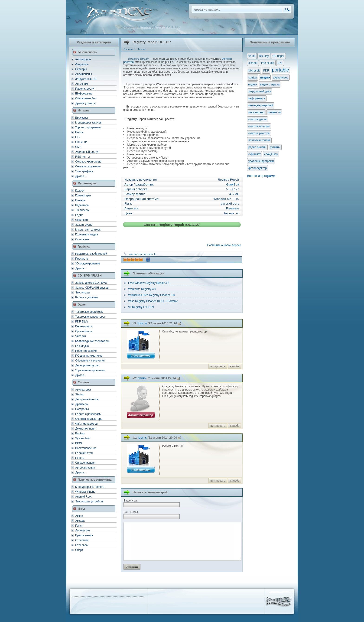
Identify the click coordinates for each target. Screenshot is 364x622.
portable (280, 70)
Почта (79, 132)
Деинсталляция (85, 429)
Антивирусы (83, 59)
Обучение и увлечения (90, 361)
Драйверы (82, 404)
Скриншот (82, 220)
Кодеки (80, 191)
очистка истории (259, 126)
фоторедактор (258, 168)
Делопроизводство (87, 365)
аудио (265, 77)
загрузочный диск (260, 91)
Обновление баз (86, 98)
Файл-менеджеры (87, 424)
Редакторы (82, 205)
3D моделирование (88, 264)
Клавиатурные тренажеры (92, 341)
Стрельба (81, 545)
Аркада (80, 521)
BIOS (79, 443)
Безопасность (87, 52)
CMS (78, 147)
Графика (84, 247)
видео (252, 84)
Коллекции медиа (87, 234)
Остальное (82, 239)
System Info (83, 438)
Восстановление (86, 448)
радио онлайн (257, 147)
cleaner (253, 63)
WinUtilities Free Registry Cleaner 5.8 (151, 295)
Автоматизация (85, 468)
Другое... (81, 176)
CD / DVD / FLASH (90, 276)
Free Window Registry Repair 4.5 (149, 283)
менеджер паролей (261, 105)
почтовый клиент (259, 140)
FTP (78, 137)
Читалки (81, 336)
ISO (280, 63)
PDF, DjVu (82, 322)
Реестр (80, 458)
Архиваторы (83, 390)
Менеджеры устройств (90, 487)
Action (79, 516)
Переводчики (84, 326)
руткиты (275, 147)
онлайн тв (274, 112)
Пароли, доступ (85, 89)
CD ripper (278, 56)
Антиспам (81, 84)
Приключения (84, 535)
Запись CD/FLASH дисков (92, 288)
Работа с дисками (87, 297)
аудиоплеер (281, 78)
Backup (80, 433)
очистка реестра (137, 254)
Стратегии (82, 540)
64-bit (252, 56)
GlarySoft (233, 184)
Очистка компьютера (89, 419)
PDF (266, 71)
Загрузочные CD (86, 79)
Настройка (82, 409)
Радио (79, 215)
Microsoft (254, 71)
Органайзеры (84, 331)
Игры (81, 509)
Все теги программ (261, 176)
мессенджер (256, 112)
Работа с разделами (88, 414)
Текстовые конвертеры (90, 317)
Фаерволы (82, 64)
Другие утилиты (85, 103)
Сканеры (81, 69)
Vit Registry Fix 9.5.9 (141, 307)
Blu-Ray (264, 56)
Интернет (84, 111)
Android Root (83, 497)
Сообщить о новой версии (225, 245)
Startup (80, 394)
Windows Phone (85, 492)
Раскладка (82, 346)
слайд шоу (271, 154)
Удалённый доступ (87, 152)
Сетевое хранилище (88, 162)
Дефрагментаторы (87, 399)
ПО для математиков (89, 356)
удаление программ (261, 161)
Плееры (80, 200)
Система (84, 382)
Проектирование (86, 351)
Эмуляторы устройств (89, 502)
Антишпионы (84, 74)
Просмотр (82, 259)
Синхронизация (85, 463)
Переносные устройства (95, 480)
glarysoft (151, 254)
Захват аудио (84, 225)
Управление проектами (90, 370)
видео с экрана (270, 85)
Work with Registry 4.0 (142, 289)
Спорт (79, 550)
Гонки (79, 526)
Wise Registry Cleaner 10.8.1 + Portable (153, 301)
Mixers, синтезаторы (88, 230)
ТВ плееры (82, 210)
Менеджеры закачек (88, 123)
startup (253, 78)
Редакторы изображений (91, 254)
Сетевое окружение (88, 166)
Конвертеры (83, 195)
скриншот (255, 154)
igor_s (142, 323)
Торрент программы (88, 127)
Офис (82, 305)
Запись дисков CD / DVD (91, 283)
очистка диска (257, 119)
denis (142, 378)
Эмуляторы (83, 293)
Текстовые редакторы (89, 312)
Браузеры (81, 118)
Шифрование (84, 94)
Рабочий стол (84, 453)
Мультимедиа (87, 183)
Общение (81, 142)
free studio (268, 63)
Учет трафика (84, 171)
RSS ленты (82, 157)
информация (257, 98)
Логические (83, 531)
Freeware (233, 208)
